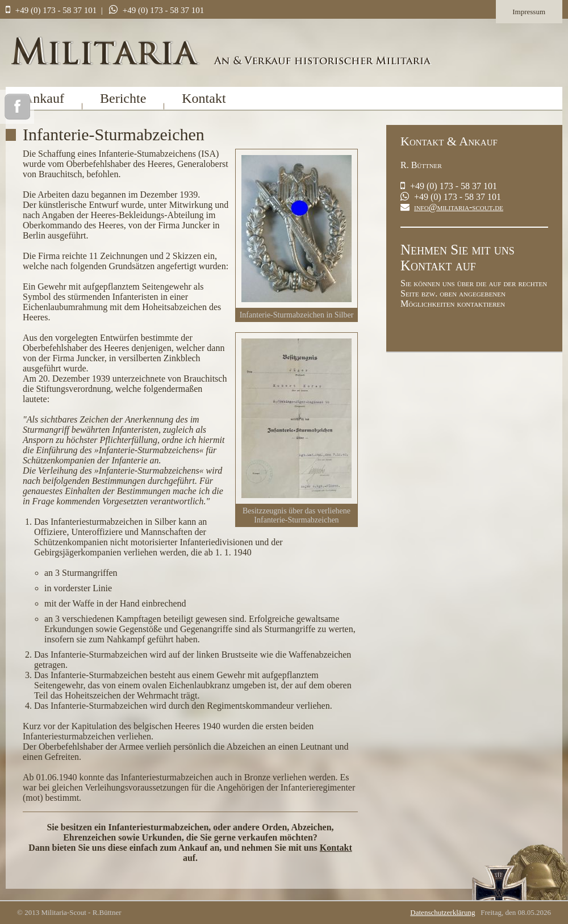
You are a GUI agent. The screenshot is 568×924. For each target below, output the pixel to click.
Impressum (529, 12)
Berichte (123, 98)
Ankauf (44, 98)
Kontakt (204, 98)
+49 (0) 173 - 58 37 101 (56, 10)
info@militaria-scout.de (459, 207)
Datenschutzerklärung (442, 912)
